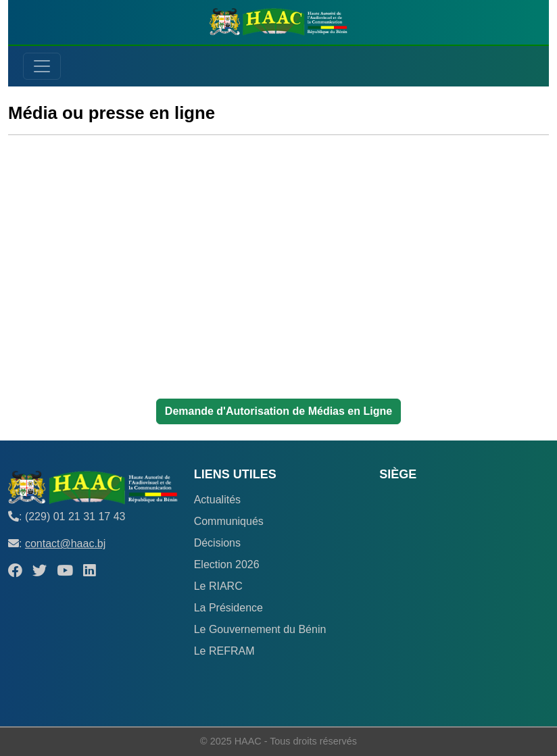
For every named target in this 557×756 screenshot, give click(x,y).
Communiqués (229, 521)
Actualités (217, 500)
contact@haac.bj (65, 544)
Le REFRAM (224, 651)
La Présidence (228, 608)
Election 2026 (227, 564)
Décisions (217, 543)
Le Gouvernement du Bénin (260, 629)
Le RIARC (218, 586)
